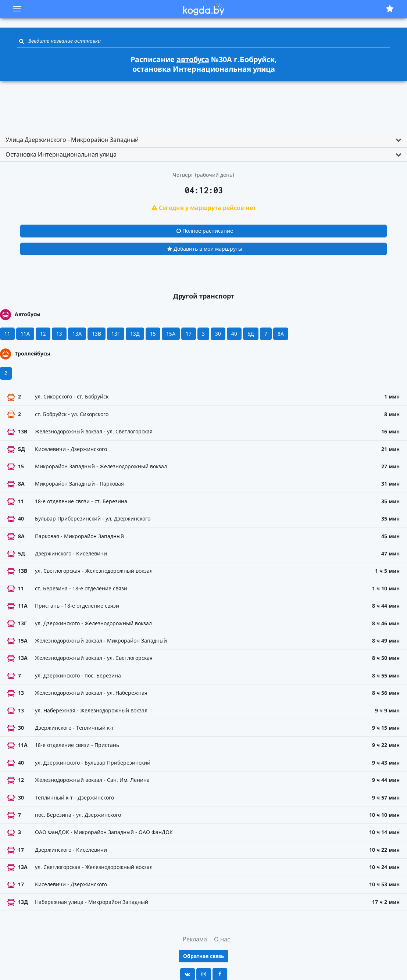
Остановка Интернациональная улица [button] (61, 154)
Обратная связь (203, 956)
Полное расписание (205, 231)
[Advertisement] (204, 104)
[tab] (203, 140)
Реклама (195, 939)
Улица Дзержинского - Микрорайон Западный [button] (72, 140)
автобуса (193, 59)
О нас (222, 939)
